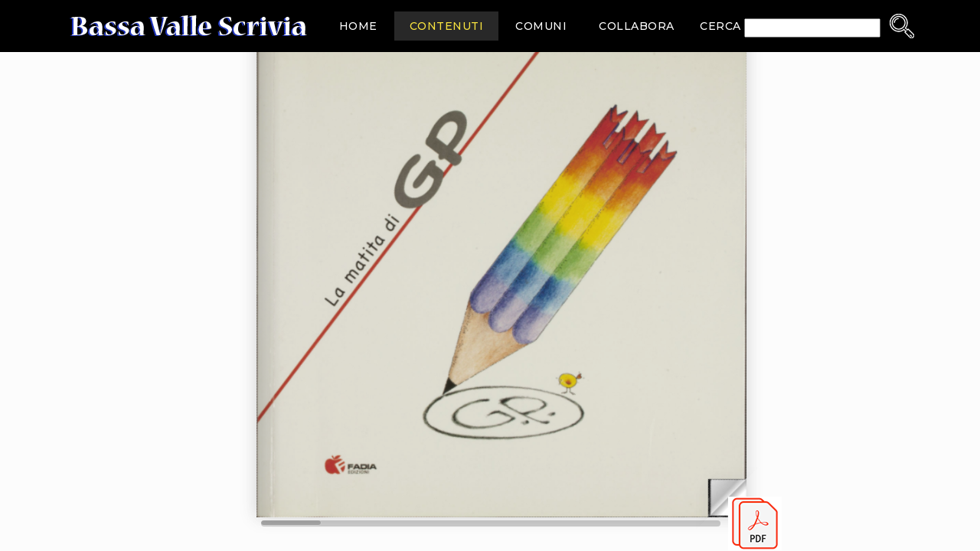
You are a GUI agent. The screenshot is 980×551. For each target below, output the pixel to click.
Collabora (637, 26)
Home (358, 26)
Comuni (541, 26)
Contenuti (447, 26)
